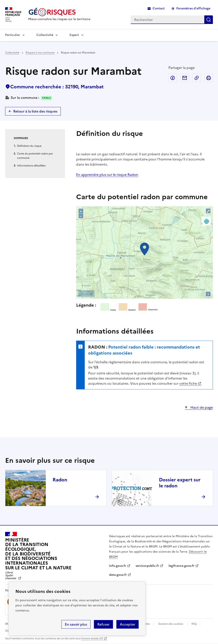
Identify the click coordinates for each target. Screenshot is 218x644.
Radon (60, 480)
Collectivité (45, 35)
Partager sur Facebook (173, 78)
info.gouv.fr (118, 566)
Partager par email (185, 78)
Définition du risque (29, 146)
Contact (159, 8)
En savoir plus (76, 624)
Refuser (103, 624)
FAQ (194, 624)
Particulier (13, 35)
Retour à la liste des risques (35, 111)
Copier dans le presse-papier (197, 78)
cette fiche (188, 383)
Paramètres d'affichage (193, 8)
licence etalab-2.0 (92, 638)
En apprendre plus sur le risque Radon (107, 175)
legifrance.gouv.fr (182, 566)
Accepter (128, 624)
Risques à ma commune (40, 53)
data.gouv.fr (118, 575)
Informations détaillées (31, 166)
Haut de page (201, 407)
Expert (74, 35)
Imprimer (209, 78)
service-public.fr (147, 566)
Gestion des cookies (171, 624)
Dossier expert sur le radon (180, 483)
